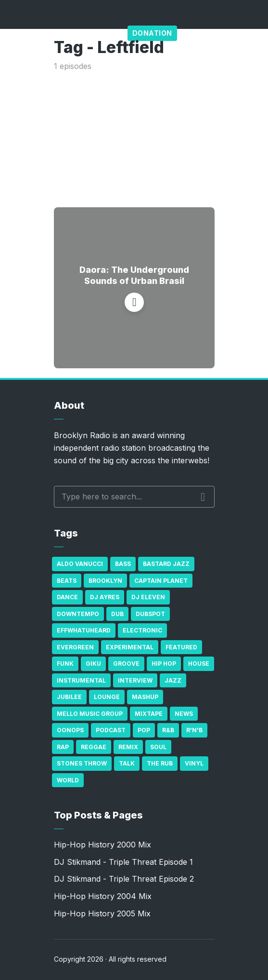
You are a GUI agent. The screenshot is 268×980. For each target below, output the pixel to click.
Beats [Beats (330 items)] (67, 581)
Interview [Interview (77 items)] (135, 680)
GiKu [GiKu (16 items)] (93, 664)
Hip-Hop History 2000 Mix (102, 845)
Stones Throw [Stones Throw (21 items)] (82, 763)
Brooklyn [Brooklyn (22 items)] (105, 581)
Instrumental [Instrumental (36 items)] (81, 680)
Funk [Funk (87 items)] (65, 664)
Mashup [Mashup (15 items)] (145, 697)
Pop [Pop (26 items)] (144, 730)
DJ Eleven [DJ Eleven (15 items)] (148, 597)
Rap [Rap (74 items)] (63, 747)
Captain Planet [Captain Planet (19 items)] (161, 581)
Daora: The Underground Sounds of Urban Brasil (134, 275)
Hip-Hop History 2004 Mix (103, 896)
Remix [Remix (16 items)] (128, 747)
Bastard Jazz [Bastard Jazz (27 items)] (166, 564)
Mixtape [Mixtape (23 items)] (149, 714)
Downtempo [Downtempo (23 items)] (78, 614)
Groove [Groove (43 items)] (126, 664)
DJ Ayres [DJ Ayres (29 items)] (105, 597)
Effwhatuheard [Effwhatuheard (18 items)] (84, 630)
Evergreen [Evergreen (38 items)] (75, 647)
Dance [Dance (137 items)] (67, 597)
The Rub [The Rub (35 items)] (160, 763)
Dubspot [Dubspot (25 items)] (150, 614)
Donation (152, 33)
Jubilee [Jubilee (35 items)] (69, 697)
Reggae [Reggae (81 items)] (94, 747)
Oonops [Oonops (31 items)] (70, 730)
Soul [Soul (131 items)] (158, 747)
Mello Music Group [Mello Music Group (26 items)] (90, 714)
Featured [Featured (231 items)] (181, 647)
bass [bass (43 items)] (123, 564)
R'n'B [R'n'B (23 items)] (194, 730)
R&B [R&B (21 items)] (168, 730)
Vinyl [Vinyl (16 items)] (194, 763)
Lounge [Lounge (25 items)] (107, 697)
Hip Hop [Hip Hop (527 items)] (164, 664)
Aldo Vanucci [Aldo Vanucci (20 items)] (80, 564)
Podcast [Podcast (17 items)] (111, 730)
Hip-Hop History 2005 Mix (102, 913)
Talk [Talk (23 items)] (127, 763)
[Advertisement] (134, 137)
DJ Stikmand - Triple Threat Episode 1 (123, 862)
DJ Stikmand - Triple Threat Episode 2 (124, 879)
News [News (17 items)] (184, 714)
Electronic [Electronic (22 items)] (142, 630)
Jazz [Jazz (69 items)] (173, 680)
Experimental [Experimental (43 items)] (130, 647)
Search (203, 497)
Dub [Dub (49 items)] (117, 614)
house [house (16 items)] (199, 664)
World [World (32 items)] (68, 780)
